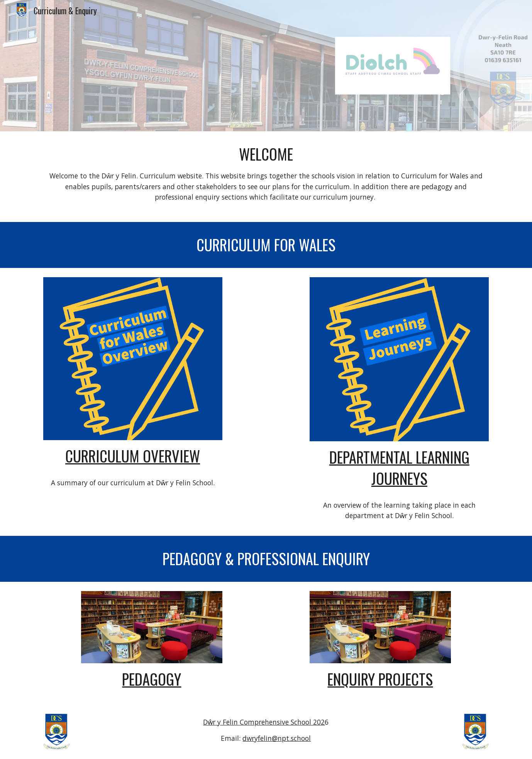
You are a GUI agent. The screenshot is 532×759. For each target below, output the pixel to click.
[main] (266, 177)
